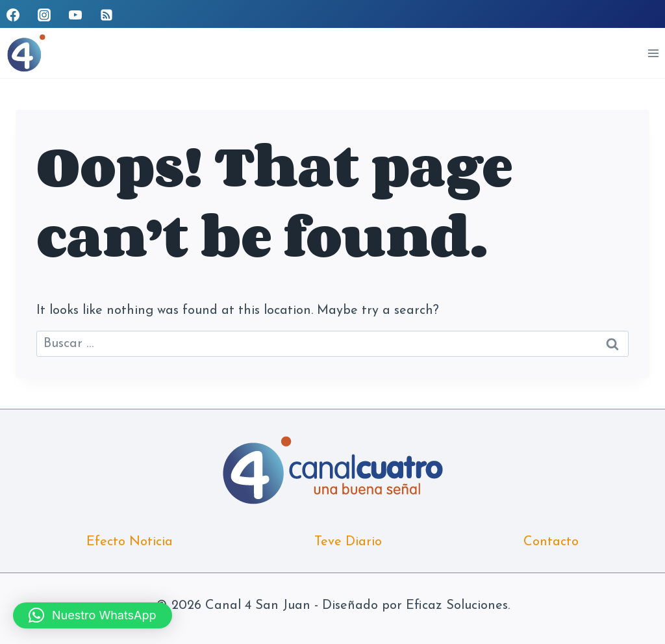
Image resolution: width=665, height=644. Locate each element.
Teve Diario (348, 542)
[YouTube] (75, 15)
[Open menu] (653, 53)
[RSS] (107, 15)
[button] (93, 615)
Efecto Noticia (130, 542)
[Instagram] (44, 15)
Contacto (551, 542)
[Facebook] (13, 15)
